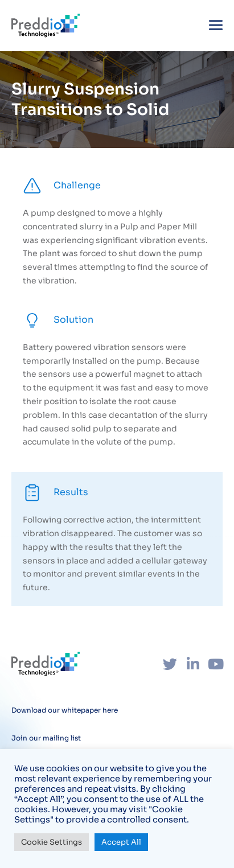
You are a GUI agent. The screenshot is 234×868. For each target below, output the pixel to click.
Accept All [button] (121, 842)
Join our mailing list (46, 738)
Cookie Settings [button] (52, 842)
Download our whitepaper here (65, 710)
